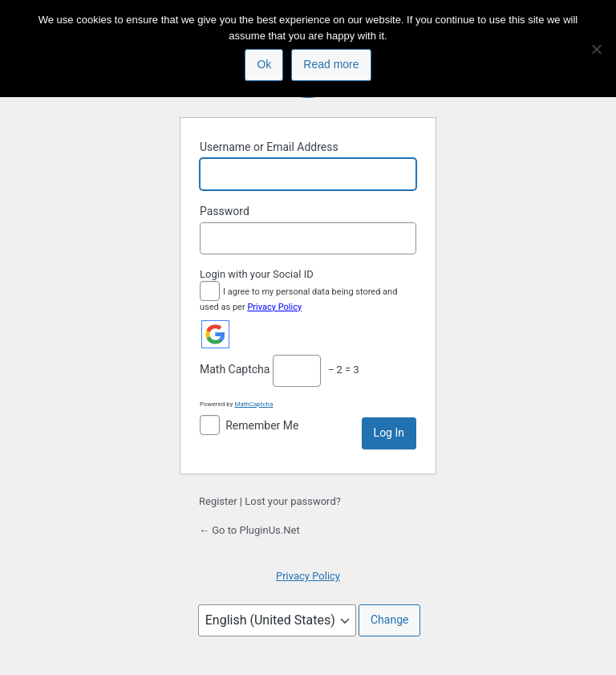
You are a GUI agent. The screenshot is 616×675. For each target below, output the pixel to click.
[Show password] (400, 238)
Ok (264, 64)
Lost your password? (293, 501)
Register (218, 501)
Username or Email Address (269, 147)
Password (225, 211)
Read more (331, 64)
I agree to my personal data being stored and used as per (298, 298)
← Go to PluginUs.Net (249, 530)
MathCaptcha (253, 404)
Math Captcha (235, 369)
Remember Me (262, 425)
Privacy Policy (274, 307)
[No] (596, 49)
